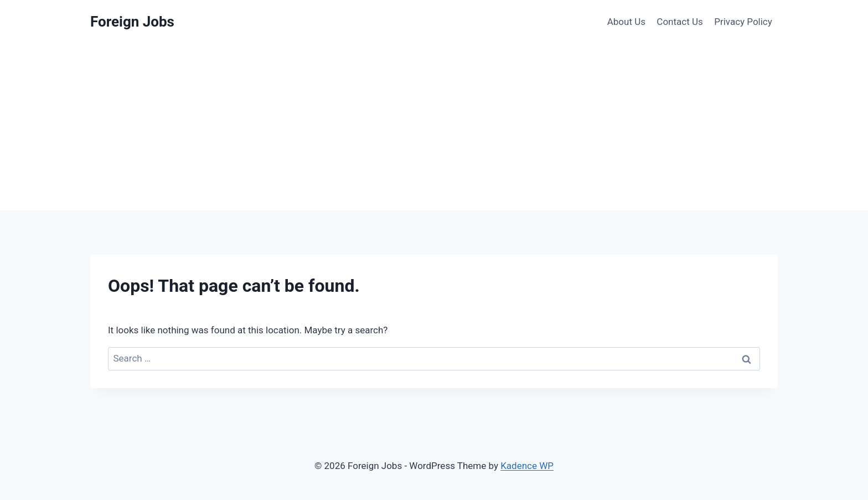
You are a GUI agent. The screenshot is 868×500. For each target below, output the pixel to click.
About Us (626, 22)
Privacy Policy (743, 22)
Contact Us (680, 22)
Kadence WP (527, 466)
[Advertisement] (434, 127)
